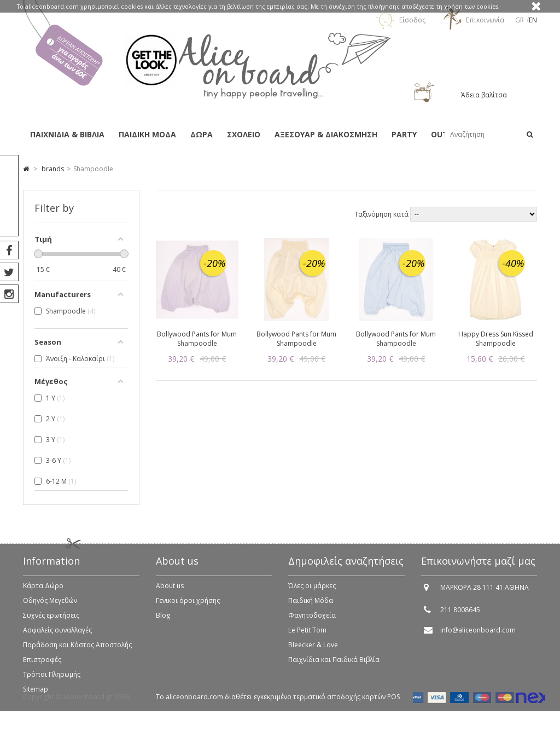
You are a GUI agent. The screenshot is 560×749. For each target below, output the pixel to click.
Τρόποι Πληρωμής (52, 680)
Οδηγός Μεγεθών (50, 606)
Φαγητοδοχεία (312, 621)
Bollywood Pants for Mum (197, 334)
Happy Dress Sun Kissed (496, 334)
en (533, 20)
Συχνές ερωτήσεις (51, 621)
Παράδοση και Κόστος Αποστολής (77, 651)
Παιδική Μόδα (311, 606)
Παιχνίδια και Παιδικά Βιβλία (334, 666)
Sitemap (36, 695)
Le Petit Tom (307, 636)
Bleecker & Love (313, 651)
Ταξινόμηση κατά (382, 214)
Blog (163, 621)
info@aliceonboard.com (478, 636)
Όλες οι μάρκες (312, 592)
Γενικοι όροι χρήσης (188, 606)
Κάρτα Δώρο (43, 592)
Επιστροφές (42, 666)
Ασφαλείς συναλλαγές (57, 636)
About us (170, 592)
